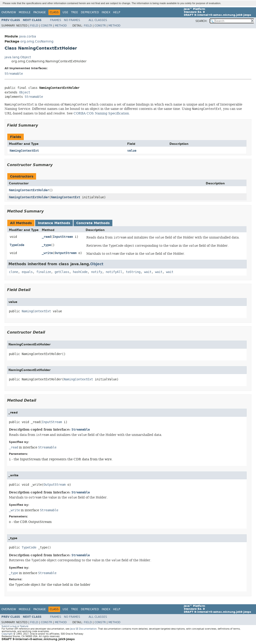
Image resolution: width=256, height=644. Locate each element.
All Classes (98, 20)
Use (65, 12)
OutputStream (66, 253)
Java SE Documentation (83, 629)
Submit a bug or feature (15, 626)
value (132, 151)
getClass (62, 272)
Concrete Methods (93, 223)
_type (46, 245)
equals (27, 272)
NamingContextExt (24, 151)
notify (97, 272)
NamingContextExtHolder (29, 190)
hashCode (80, 272)
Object (25, 92)
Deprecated (90, 12)
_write (47, 253)
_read (46, 237)
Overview (9, 12)
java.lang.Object (18, 57)
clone (13, 272)
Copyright (7, 634)
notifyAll (114, 272)
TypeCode (17, 245)
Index (106, 12)
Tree (75, 12)
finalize (44, 272)
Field (34, 26)
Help (117, 12)
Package (40, 12)
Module (25, 12)
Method (61, 26)
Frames (56, 20)
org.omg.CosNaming (37, 41)
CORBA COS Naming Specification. (102, 113)
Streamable (14, 74)
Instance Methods (54, 223)
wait (148, 272)
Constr (46, 26)
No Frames (72, 20)
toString (133, 272)
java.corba (28, 36)
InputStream (63, 237)
